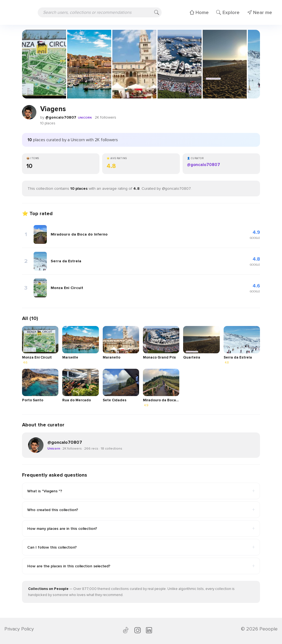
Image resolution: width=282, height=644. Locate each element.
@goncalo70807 (61, 117)
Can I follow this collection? (141, 547)
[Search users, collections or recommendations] (100, 12)
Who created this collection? (141, 510)
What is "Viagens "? (141, 491)
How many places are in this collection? (141, 528)
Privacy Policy (19, 629)
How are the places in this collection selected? (141, 566)
